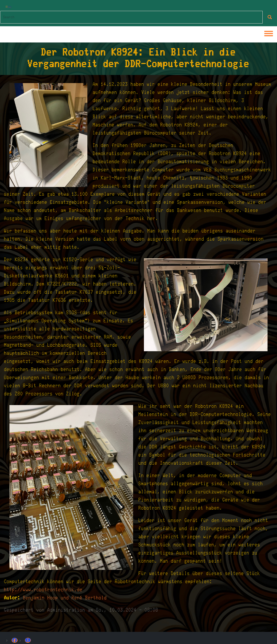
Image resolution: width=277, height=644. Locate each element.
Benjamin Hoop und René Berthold (65, 598)
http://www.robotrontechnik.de (43, 590)
